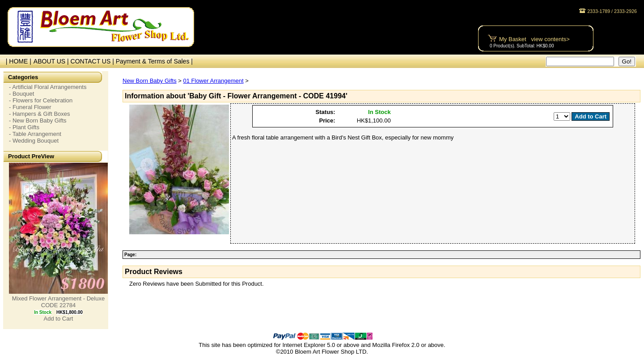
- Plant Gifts (24, 127)
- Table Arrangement (35, 134)
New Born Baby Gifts (150, 81)
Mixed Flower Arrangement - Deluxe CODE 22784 (58, 302)
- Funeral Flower (30, 107)
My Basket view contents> (534, 39)
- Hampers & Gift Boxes (40, 114)
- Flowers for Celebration (41, 100)
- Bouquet (21, 94)
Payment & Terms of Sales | (154, 61)
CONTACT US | (93, 61)
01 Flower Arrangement (213, 81)
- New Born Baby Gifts (38, 120)
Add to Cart (59, 319)
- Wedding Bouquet (34, 141)
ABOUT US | (52, 61)
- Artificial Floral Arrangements (48, 87)
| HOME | (17, 61)
